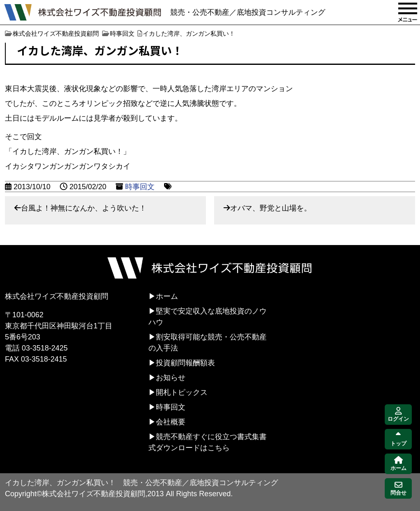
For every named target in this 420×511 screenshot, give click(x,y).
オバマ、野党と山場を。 (271, 208)
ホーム (167, 296)
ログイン (398, 415)
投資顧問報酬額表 (185, 363)
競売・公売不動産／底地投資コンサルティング (248, 12)
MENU (408, 12)
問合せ (398, 489)
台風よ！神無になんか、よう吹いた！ (84, 208)
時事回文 (140, 187)
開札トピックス (182, 392)
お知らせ (171, 378)
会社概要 (171, 422)
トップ (398, 439)
